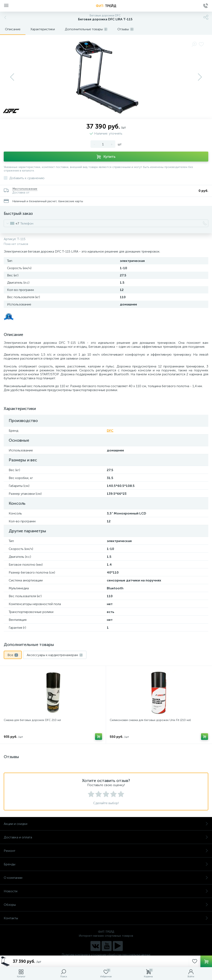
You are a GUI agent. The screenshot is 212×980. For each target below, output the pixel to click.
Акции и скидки (106, 824)
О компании (106, 878)
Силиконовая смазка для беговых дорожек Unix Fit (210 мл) (150, 720)
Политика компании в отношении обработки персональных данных (106, 955)
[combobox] (11, 223)
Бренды (106, 864)
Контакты (106, 918)
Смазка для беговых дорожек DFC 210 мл (32, 720)
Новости (106, 891)
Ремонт (106, 851)
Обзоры (106, 905)
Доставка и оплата (106, 837)
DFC (110, 431)
